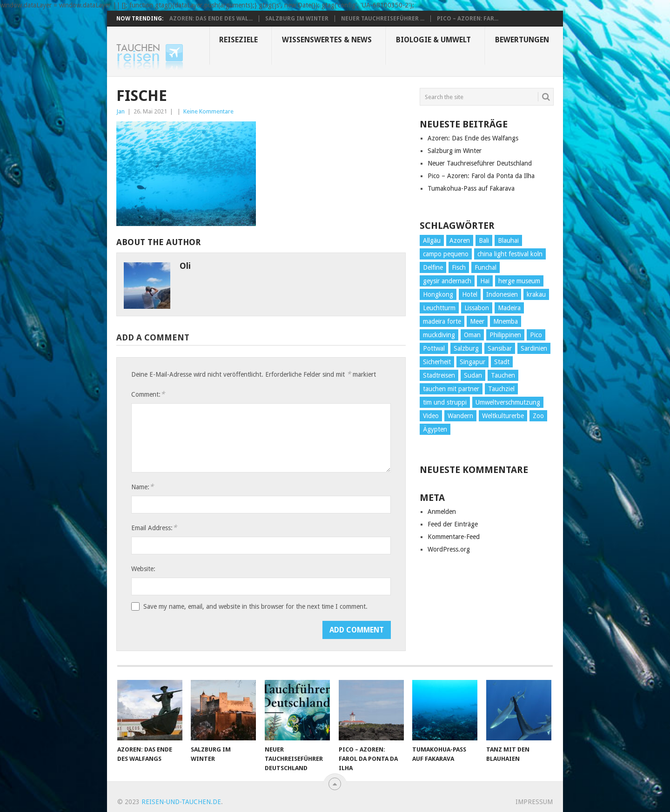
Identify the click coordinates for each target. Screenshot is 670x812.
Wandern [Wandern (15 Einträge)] (460, 416)
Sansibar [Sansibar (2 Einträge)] (500, 348)
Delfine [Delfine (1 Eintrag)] (433, 267)
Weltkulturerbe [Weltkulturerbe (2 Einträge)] (503, 416)
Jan (121, 111)
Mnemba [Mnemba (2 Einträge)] (506, 321)
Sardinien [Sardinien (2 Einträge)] (534, 348)
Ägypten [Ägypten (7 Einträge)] (435, 429)
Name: (142, 487)
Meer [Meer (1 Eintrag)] (477, 321)
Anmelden (442, 512)
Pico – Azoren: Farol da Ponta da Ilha (481, 176)
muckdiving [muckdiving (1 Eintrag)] (439, 335)
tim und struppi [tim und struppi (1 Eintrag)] (445, 402)
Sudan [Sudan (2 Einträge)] (473, 375)
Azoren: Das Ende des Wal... (211, 19)
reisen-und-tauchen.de (181, 802)
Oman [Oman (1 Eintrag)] (472, 335)
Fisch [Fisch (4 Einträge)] (459, 267)
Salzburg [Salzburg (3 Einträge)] (466, 348)
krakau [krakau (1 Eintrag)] (536, 294)
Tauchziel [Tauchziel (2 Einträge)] (501, 389)
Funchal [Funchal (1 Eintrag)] (486, 267)
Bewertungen (522, 40)
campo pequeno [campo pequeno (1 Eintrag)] (446, 254)
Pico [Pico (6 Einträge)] (536, 335)
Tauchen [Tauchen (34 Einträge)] (503, 375)
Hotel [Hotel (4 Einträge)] (470, 294)
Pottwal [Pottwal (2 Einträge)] (434, 348)
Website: (143, 569)
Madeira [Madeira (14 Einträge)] (509, 308)
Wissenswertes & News (327, 40)
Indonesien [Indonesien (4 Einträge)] (502, 294)
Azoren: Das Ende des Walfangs (473, 138)
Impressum (534, 802)
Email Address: (154, 528)
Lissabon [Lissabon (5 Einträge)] (477, 308)
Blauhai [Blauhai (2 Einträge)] (508, 240)
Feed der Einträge (453, 524)
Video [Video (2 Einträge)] (431, 416)
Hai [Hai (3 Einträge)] (485, 281)
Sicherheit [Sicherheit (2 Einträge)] (437, 362)
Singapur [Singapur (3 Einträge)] (472, 362)
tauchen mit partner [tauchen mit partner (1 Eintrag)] (451, 389)
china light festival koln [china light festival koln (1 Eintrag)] (510, 254)
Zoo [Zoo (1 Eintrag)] (538, 416)
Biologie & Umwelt (433, 40)
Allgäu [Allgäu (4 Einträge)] (432, 240)
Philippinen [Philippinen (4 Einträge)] (505, 335)
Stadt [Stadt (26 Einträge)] (502, 362)
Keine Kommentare (208, 111)
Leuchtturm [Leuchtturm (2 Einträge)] (439, 308)
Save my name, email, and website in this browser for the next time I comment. (255, 606)
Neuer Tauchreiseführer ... (383, 19)
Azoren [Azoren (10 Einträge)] (460, 240)
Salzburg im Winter (297, 19)
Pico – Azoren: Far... (468, 19)
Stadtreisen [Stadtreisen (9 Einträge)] (439, 375)
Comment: (148, 394)
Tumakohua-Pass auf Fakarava (471, 188)
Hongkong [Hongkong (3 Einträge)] (438, 294)
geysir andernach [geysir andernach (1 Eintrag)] (447, 281)
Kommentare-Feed (454, 537)
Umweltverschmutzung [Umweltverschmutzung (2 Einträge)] (508, 402)
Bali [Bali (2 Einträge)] (484, 240)
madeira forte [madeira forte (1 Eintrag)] (442, 321)
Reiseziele (238, 40)
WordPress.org (449, 549)
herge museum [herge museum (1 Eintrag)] (519, 281)
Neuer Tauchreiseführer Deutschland (480, 163)
